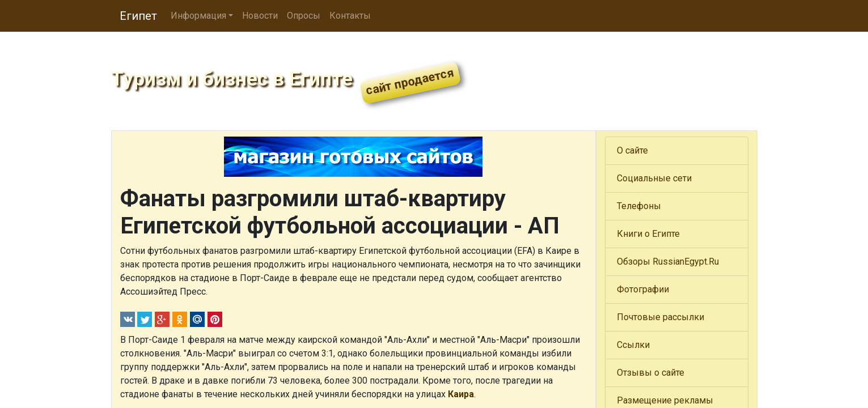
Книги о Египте (648, 234)
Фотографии (643, 289)
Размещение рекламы (665, 400)
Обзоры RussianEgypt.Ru (668, 262)
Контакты (350, 16)
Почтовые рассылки (660, 317)
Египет (138, 16)
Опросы (304, 16)
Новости (260, 16)
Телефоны (639, 206)
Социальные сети (654, 178)
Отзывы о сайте (651, 373)
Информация (198, 16)
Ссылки (633, 345)
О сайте (632, 150)
